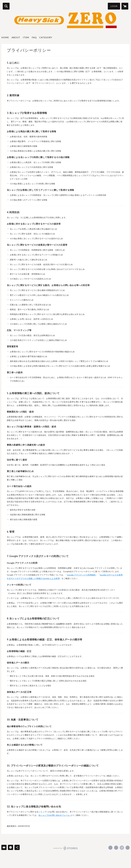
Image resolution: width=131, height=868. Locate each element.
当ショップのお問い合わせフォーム (54, 815)
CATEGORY (46, 37)
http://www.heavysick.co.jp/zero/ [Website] (128, 848)
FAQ (34, 37)
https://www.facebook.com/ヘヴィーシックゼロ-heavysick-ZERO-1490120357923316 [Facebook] (110, 848)
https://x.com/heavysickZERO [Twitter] (116, 848)
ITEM (26, 37)
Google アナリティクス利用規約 (81, 575)
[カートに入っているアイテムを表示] (125, 6)
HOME (5, 37)
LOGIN (114, 6)
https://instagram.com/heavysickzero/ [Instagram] (122, 848)
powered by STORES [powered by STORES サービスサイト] (66, 848)
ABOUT (16, 37)
